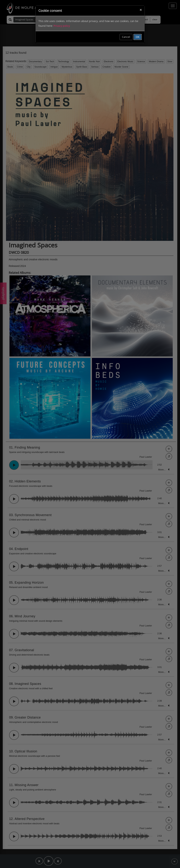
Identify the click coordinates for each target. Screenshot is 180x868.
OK (138, 37)
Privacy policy (62, 26)
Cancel (126, 37)
